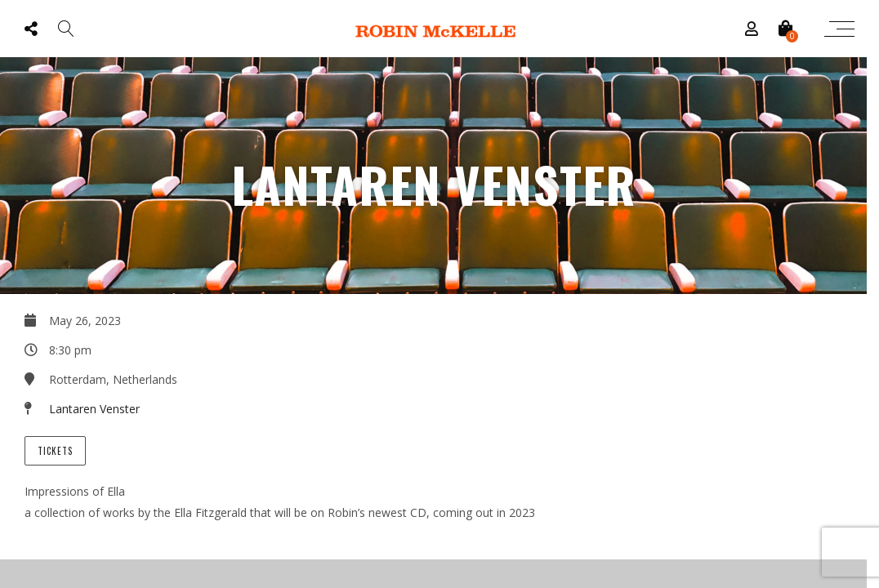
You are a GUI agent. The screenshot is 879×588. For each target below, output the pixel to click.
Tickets (55, 451)
